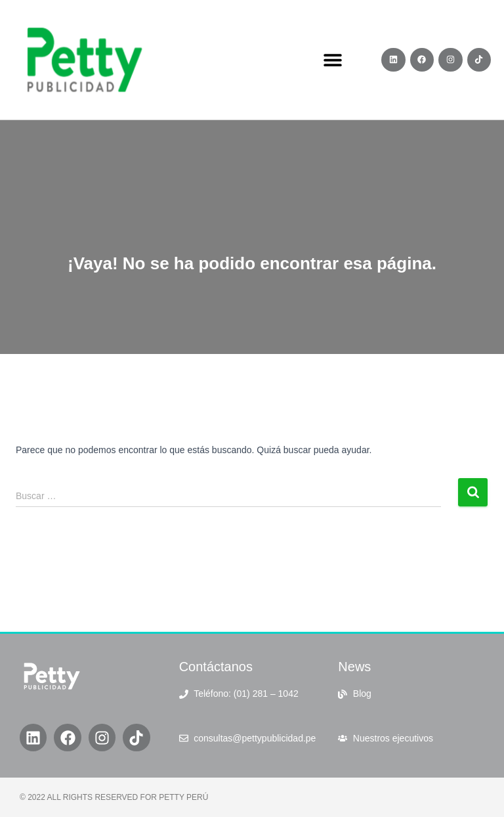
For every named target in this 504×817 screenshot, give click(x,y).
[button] (333, 60)
